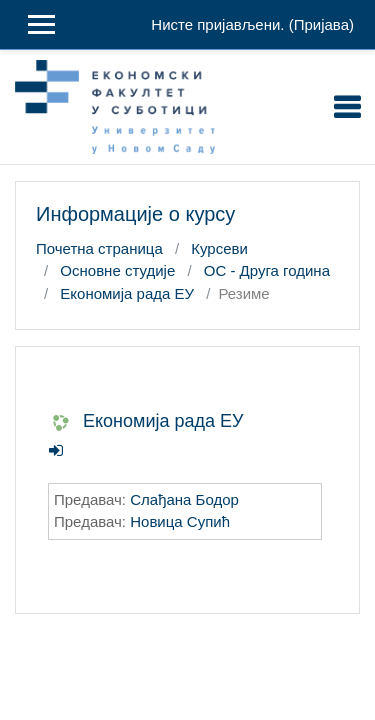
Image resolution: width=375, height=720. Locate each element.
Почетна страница (99, 248)
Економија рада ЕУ (127, 293)
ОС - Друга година (267, 270)
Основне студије (117, 270)
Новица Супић (180, 521)
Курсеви (219, 248)
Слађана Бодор (184, 499)
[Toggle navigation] (347, 107)
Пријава (321, 24)
